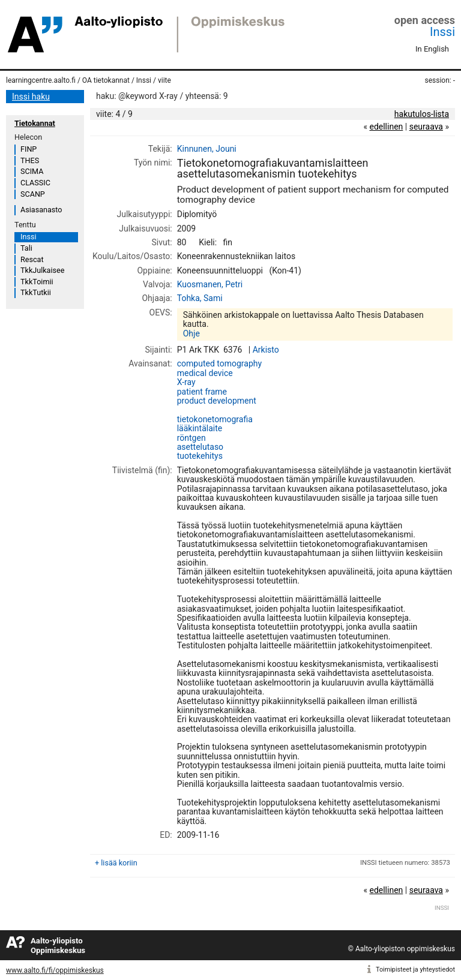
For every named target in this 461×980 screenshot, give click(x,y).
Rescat (32, 259)
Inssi (442, 32)
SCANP (33, 194)
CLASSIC (35, 183)
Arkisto (266, 350)
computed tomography (219, 363)
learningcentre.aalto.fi (41, 80)
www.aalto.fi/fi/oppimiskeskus (55, 970)
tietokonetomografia (215, 419)
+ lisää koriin (116, 863)
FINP (29, 149)
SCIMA (32, 171)
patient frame (202, 392)
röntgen (191, 438)
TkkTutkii (36, 292)
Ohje (191, 333)
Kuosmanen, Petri (210, 284)
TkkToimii (37, 282)
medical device (205, 373)
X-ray (186, 382)
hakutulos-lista (422, 114)
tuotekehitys (200, 456)
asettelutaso (200, 447)
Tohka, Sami (200, 298)
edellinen (386, 127)
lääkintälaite (200, 428)
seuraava (426, 127)
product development (217, 401)
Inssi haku (31, 97)
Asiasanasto (41, 210)
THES (30, 160)
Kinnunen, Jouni (207, 149)
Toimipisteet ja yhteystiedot (415, 970)
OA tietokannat (106, 80)
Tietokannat (35, 123)
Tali (26, 248)
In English (432, 49)
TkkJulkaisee (42, 270)
